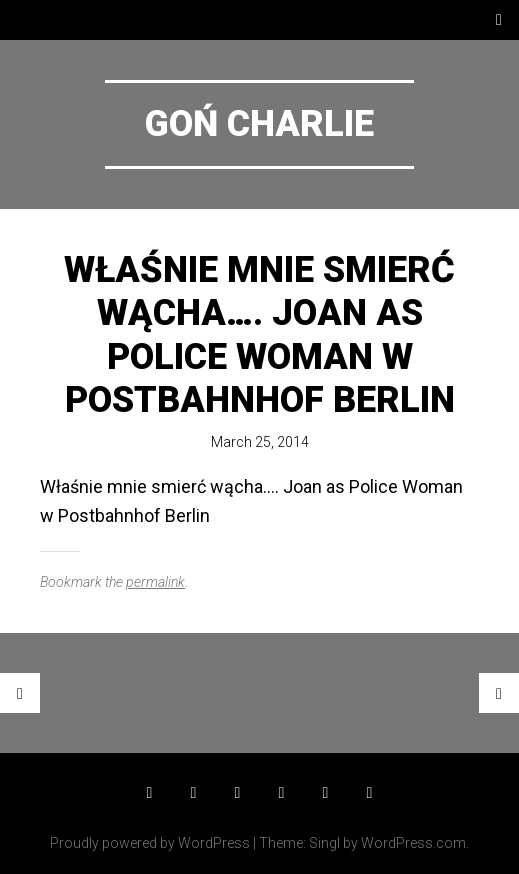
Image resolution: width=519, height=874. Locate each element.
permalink (155, 582)
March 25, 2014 (260, 442)
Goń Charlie (259, 124)
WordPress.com (413, 843)
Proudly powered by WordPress (150, 843)
